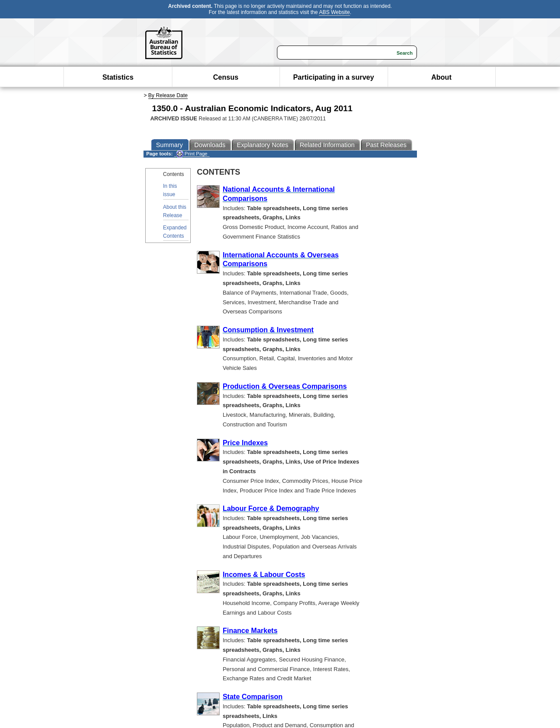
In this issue (170, 190)
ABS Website (334, 12)
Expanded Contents (175, 232)
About (441, 77)
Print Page (192, 154)
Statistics (118, 77)
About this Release (175, 211)
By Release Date (168, 95)
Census (226, 77)
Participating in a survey (334, 77)
